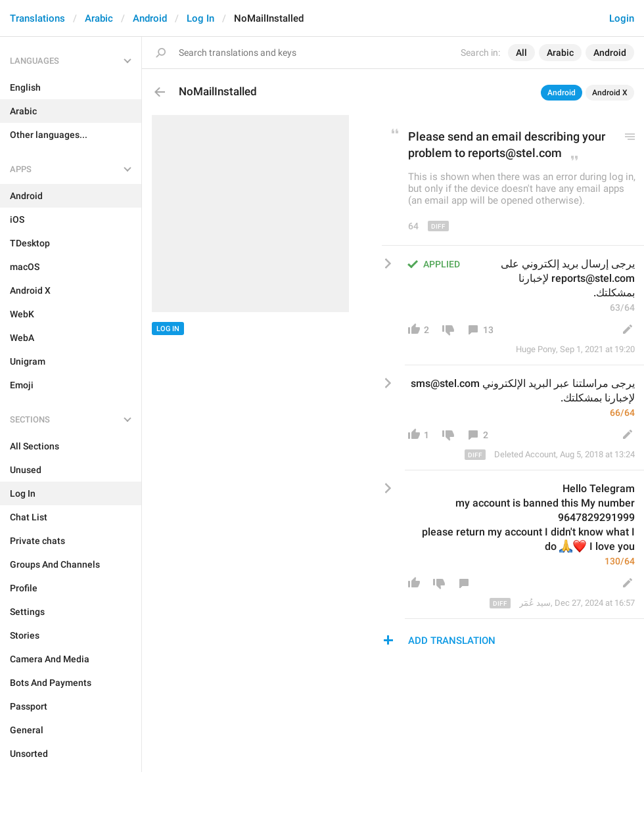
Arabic (99, 18)
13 (488, 330)
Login (622, 18)
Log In (200, 18)
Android (150, 18)
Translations (37, 18)
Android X (610, 93)
